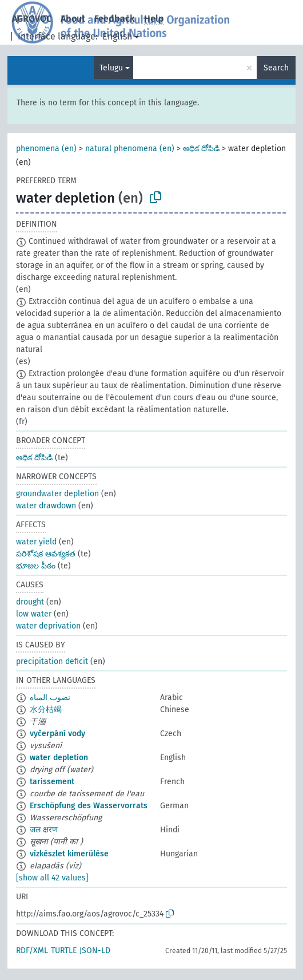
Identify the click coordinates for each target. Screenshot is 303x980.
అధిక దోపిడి (201, 149)
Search (276, 68)
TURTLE (64, 951)
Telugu (111, 68)
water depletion (59, 758)
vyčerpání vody (57, 734)
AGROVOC (32, 19)
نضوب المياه (50, 698)
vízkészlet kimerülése (69, 854)
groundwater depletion (57, 494)
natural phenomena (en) (130, 149)
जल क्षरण (44, 830)
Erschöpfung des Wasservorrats (89, 806)
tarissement (52, 782)
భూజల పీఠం (36, 566)
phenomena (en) (46, 149)
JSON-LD (95, 951)
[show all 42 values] (52, 878)
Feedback (115, 19)
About (73, 19)
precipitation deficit (52, 661)
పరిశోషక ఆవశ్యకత (46, 554)
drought (30, 602)
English (117, 36)
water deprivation (48, 626)
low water (34, 614)
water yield (36, 542)
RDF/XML (32, 951)
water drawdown (46, 506)
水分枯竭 (46, 710)
